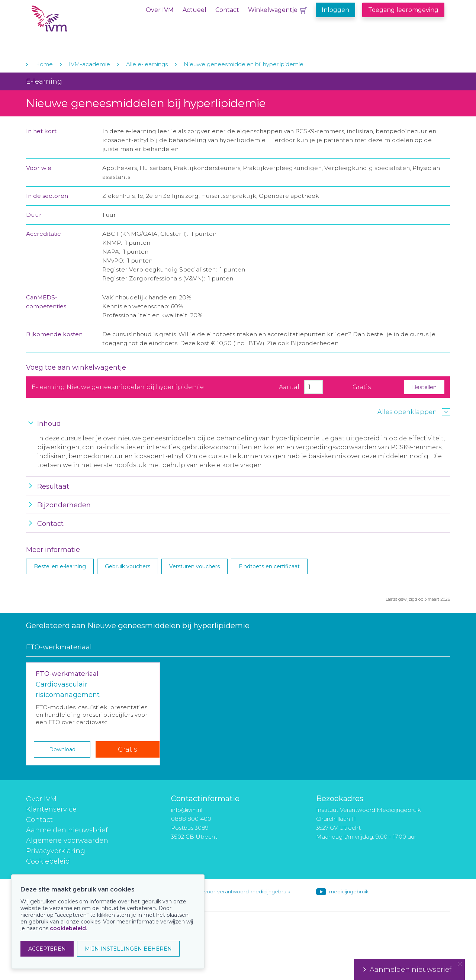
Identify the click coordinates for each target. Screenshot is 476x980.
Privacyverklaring (56, 851)
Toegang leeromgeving (403, 10)
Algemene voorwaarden (67, 841)
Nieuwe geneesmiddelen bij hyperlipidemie (244, 64)
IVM (77, 22)
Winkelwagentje (273, 10)
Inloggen (335, 10)
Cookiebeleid (48, 861)
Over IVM (160, 10)
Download (62, 749)
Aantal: (290, 387)
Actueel (194, 10)
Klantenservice (51, 809)
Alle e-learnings (147, 64)
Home (44, 64)
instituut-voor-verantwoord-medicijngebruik (237, 891)
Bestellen (424, 387)
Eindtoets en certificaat (269, 566)
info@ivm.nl (187, 810)
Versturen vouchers (194, 566)
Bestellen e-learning (60, 566)
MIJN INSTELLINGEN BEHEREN (128, 949)
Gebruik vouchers (128, 566)
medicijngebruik (349, 891)
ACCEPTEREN (47, 949)
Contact (227, 10)
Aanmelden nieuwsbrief (67, 830)
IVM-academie (89, 64)
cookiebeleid (68, 928)
